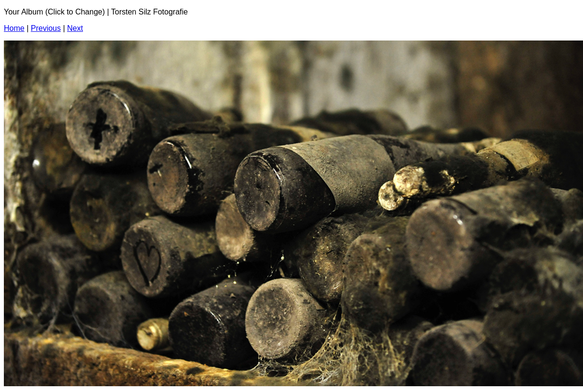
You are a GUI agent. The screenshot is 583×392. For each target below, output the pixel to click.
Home (14, 28)
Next (75, 28)
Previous (46, 28)
